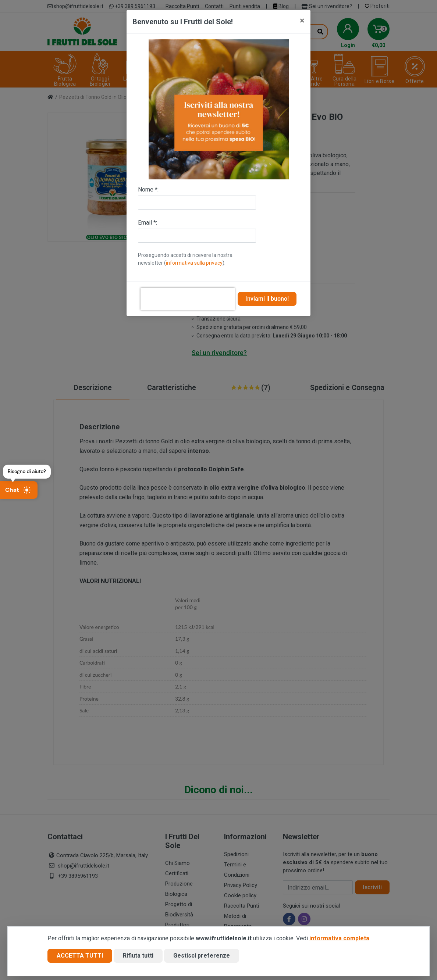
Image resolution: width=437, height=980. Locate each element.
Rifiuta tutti (138, 956)
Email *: (148, 223)
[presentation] (188, 299)
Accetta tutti (80, 956)
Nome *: (148, 189)
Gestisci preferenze (202, 956)
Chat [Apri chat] (18, 490)
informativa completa (339, 938)
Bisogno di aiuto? (27, 471)
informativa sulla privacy (194, 263)
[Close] (302, 21)
